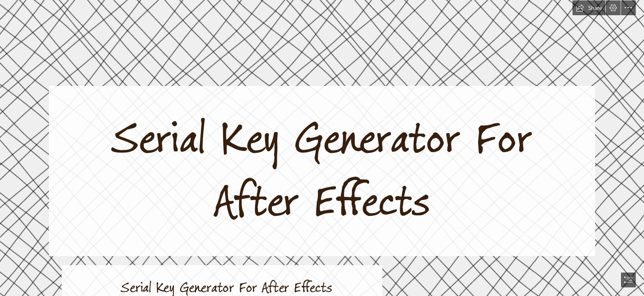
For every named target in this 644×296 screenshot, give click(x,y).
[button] (589, 8)
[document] (322, 148)
